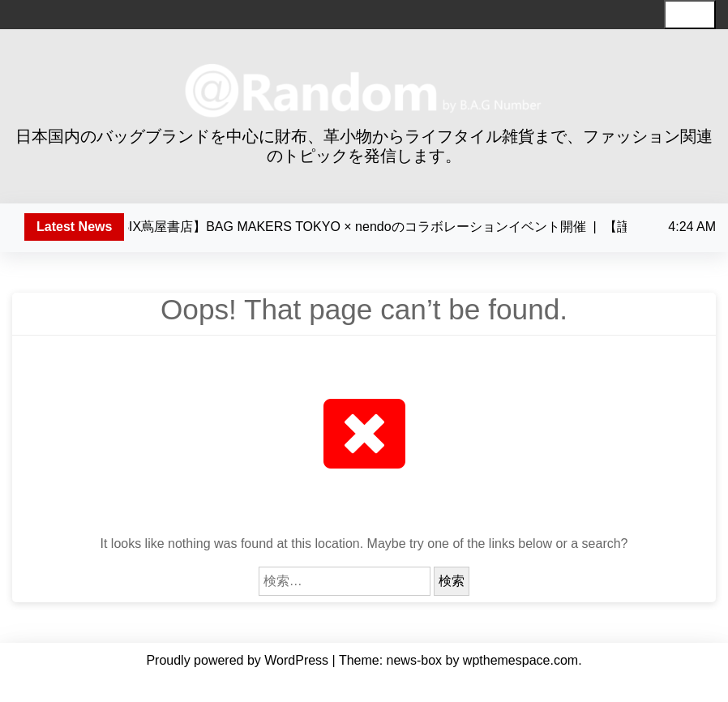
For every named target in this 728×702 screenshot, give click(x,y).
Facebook (636, 684)
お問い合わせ (569, 684)
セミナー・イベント (476, 684)
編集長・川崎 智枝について (293, 684)
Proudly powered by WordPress (239, 660)
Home (90, 684)
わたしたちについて (165, 684)
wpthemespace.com (520, 660)
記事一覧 (394, 684)
